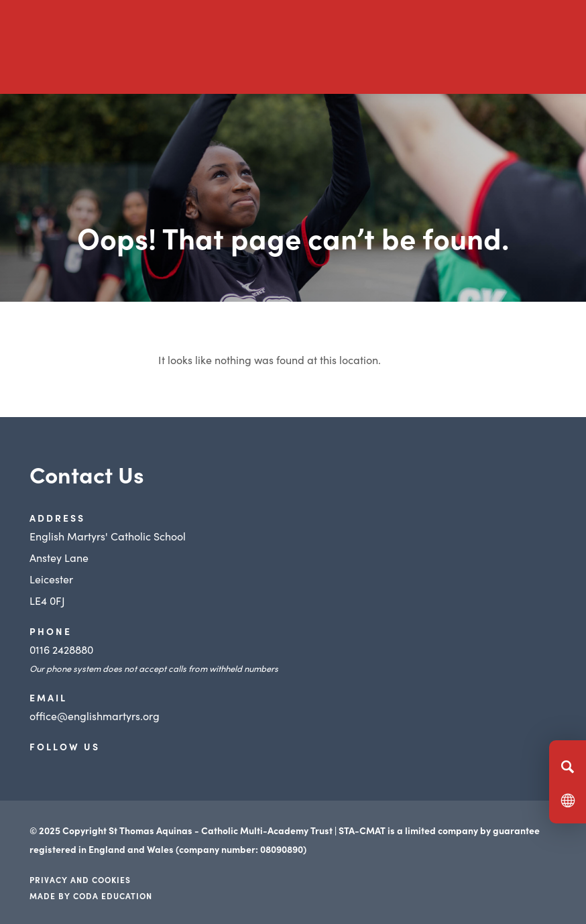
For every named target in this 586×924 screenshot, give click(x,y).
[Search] (568, 766)
